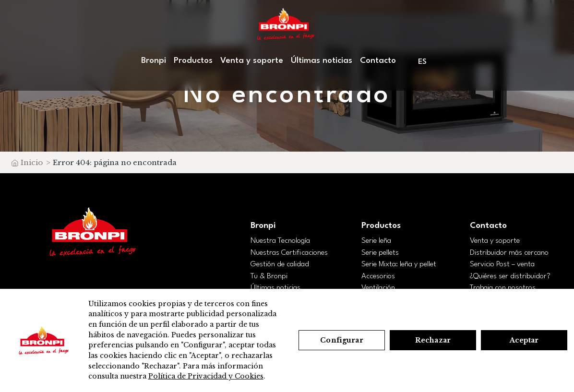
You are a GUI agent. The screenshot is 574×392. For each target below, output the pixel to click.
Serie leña (376, 241)
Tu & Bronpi (269, 276)
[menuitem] (423, 62)
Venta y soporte (252, 61)
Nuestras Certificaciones (289, 253)
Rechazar (433, 340)
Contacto (378, 61)
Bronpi (154, 61)
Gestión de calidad (280, 264)
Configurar (341, 340)
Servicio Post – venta (502, 264)
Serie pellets (380, 253)
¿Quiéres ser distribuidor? (510, 276)
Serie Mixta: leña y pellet (399, 264)
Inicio (32, 162)
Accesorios (378, 276)
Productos (193, 61)
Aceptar (524, 340)
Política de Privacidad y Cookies (206, 376)
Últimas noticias (322, 61)
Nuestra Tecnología (280, 241)
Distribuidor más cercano (509, 253)
